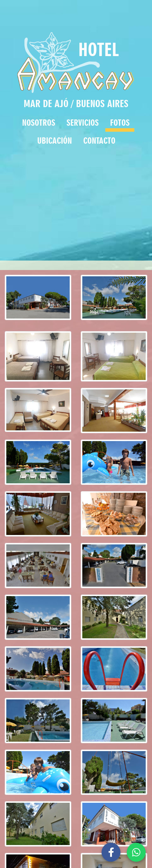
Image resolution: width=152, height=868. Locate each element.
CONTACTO (99, 141)
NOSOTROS (39, 123)
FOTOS (120, 123)
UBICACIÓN (55, 141)
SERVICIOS (83, 123)
